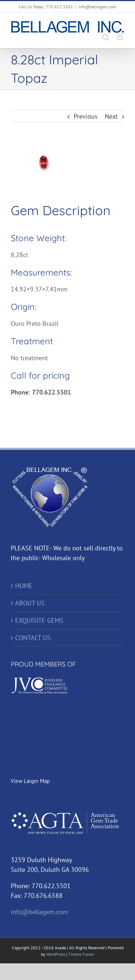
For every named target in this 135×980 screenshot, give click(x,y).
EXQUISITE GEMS (39, 620)
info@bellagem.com (97, 7)
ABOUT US (30, 603)
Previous (86, 116)
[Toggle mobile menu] (120, 37)
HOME (24, 586)
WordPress (56, 954)
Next (111, 116)
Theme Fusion (81, 954)
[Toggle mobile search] (106, 37)
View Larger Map (30, 781)
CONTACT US (33, 638)
